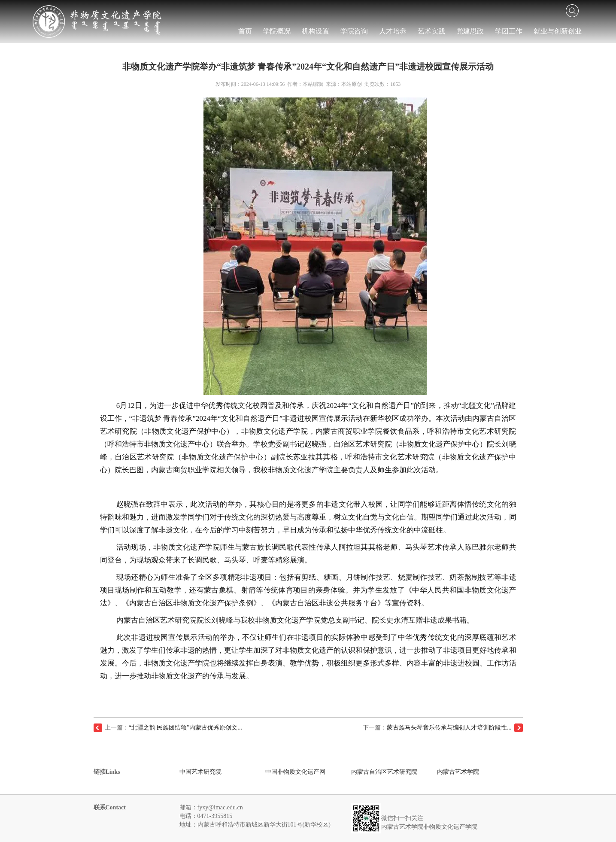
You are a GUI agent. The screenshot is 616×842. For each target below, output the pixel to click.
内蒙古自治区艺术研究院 (384, 772)
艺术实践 (431, 31)
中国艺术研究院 (200, 772)
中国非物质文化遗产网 (295, 772)
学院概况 (277, 31)
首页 (245, 31)
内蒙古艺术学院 (458, 772)
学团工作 (509, 31)
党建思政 (470, 31)
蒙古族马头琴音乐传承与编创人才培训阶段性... (449, 728)
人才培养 (393, 31)
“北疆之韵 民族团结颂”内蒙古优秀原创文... (185, 728)
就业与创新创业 (558, 31)
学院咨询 (354, 31)
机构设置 (316, 31)
